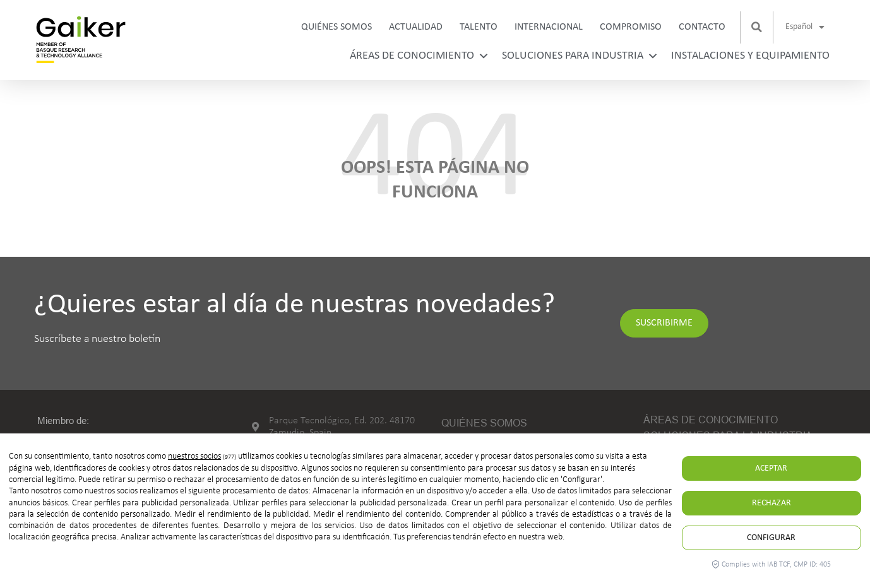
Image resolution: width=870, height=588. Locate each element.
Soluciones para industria (580, 56)
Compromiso (631, 27)
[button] (757, 27)
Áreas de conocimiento (420, 56)
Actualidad (416, 27)
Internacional (549, 27)
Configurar (771, 538)
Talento (479, 27)
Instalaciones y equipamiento (750, 56)
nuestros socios (194, 456)
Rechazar (772, 503)
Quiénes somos (337, 27)
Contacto (702, 27)
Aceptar (771, 468)
